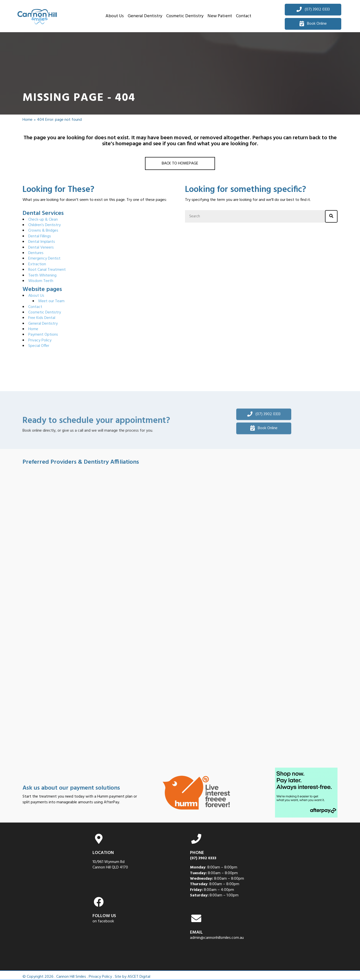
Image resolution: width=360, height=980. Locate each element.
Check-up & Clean (43, 220)
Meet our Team (51, 301)
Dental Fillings (40, 236)
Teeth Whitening (42, 276)
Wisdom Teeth (41, 281)
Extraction (37, 264)
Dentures (36, 253)
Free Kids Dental (42, 318)
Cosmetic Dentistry (45, 312)
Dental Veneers (41, 248)
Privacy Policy (40, 340)
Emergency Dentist (44, 259)
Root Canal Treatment (47, 270)
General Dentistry (43, 324)
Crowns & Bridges (43, 231)
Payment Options (43, 335)
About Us (36, 296)
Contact (35, 307)
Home (27, 120)
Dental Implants (42, 242)
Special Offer (39, 346)
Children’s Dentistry (44, 225)
